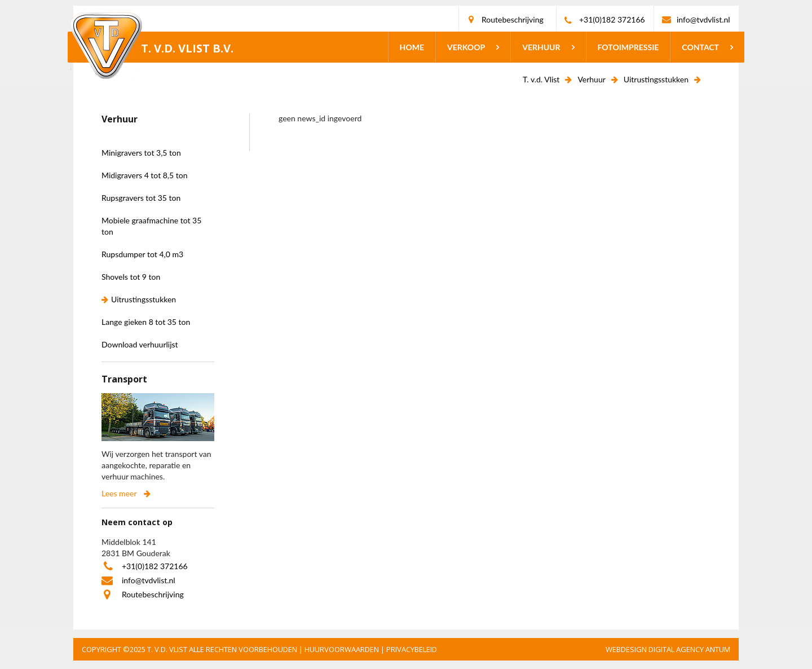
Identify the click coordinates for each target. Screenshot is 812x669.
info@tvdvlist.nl (703, 19)
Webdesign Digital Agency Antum (668, 649)
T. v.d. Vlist (541, 79)
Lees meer (119, 493)
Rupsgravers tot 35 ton (141, 198)
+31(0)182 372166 (612, 19)
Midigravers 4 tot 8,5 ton (145, 175)
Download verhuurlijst (140, 344)
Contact (700, 47)
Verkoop (466, 47)
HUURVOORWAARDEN (342, 649)
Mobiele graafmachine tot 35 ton (151, 226)
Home (412, 47)
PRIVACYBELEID (412, 649)
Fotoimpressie (628, 47)
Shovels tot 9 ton (131, 277)
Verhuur (541, 47)
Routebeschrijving (513, 19)
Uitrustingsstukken (656, 79)
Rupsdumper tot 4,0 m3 (142, 254)
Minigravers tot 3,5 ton (141, 153)
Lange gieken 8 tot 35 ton (146, 322)
